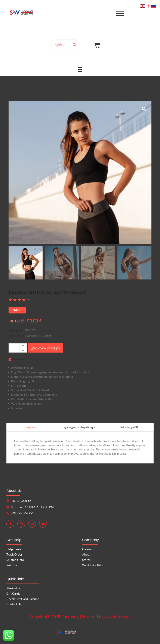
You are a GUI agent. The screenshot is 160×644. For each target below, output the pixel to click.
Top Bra (46, 336)
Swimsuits (32, 336)
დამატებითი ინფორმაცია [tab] (80, 427)
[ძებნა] (60, 45)
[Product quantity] (14, 348)
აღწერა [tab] (31, 427)
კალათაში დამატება (46, 348)
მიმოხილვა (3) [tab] (129, 427)
